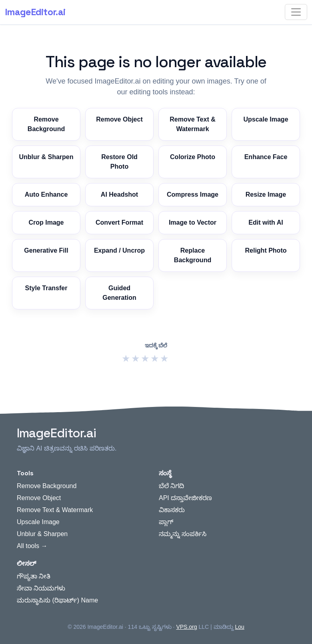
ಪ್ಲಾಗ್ (166, 522)
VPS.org (186, 627)
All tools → (32, 546)
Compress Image (193, 194)
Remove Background (46, 124)
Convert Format (119, 222)
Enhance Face (266, 157)
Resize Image (266, 194)
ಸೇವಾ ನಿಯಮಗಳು (41, 588)
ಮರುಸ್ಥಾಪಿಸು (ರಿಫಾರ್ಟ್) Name (57, 600)
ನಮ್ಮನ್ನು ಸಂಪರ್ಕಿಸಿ (183, 534)
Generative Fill (46, 250)
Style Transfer (46, 288)
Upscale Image (266, 119)
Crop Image (46, 222)
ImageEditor (35, 12)
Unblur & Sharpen (46, 157)
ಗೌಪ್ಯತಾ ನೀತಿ (34, 576)
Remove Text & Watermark (192, 124)
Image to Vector (193, 222)
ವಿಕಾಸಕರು (172, 510)
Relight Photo (266, 250)
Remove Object (119, 119)
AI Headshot (119, 194)
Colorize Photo (193, 157)
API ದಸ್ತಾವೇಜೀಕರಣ (185, 498)
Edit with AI (266, 222)
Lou (239, 627)
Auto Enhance (46, 194)
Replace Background (193, 255)
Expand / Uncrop (119, 250)
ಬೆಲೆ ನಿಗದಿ (171, 486)
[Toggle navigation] (296, 12)
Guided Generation (119, 293)
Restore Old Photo (119, 162)
